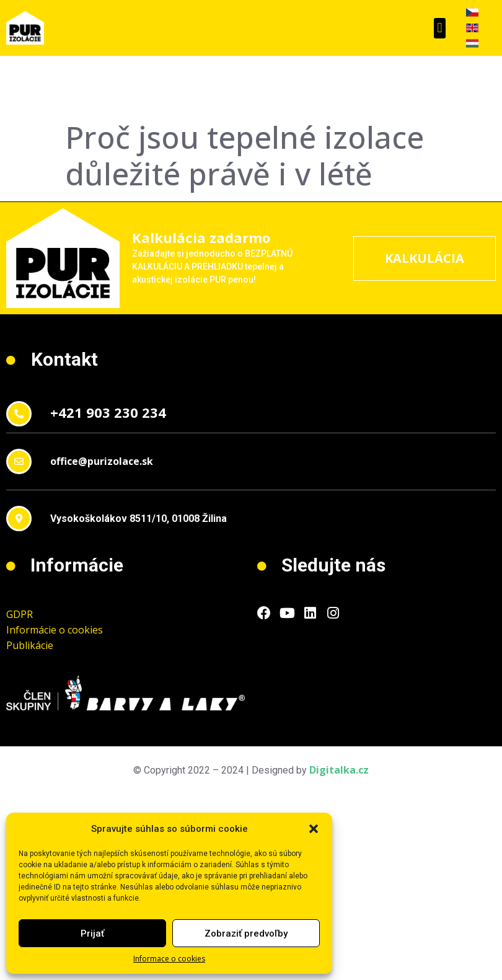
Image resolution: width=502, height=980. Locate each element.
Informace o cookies (169, 959)
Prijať (92, 934)
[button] (314, 829)
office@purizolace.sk (102, 461)
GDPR (20, 614)
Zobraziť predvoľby (246, 934)
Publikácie (30, 645)
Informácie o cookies (55, 630)
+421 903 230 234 (108, 412)
